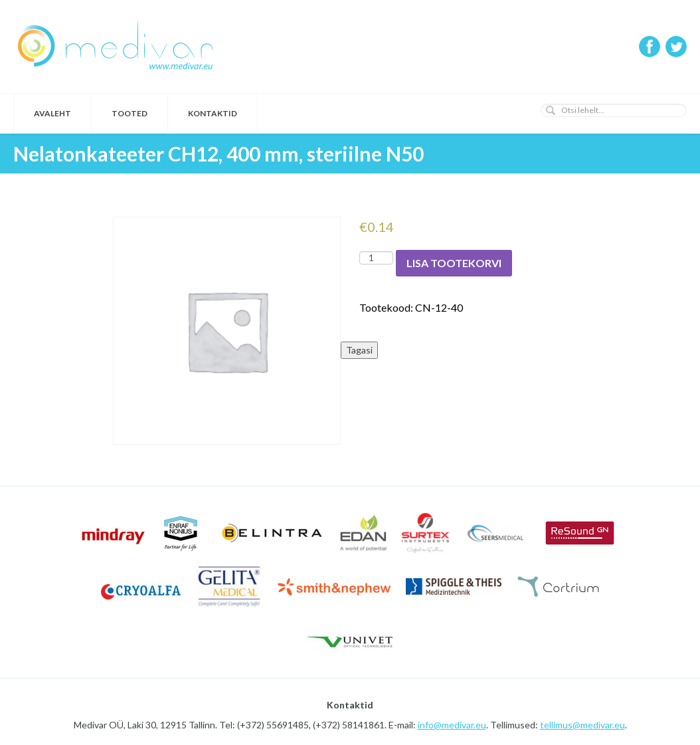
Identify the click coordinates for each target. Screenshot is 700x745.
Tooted (130, 113)
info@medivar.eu (452, 725)
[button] (551, 110)
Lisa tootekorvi (454, 263)
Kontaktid (213, 113)
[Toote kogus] (376, 258)
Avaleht (52, 113)
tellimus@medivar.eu (582, 725)
